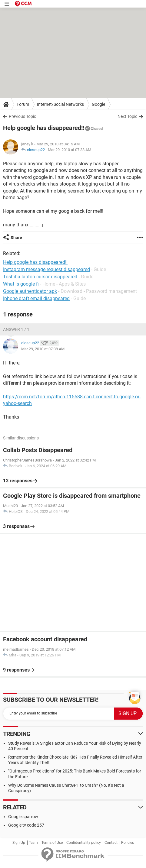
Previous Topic (22, 116)
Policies (128, 843)
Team (33, 843)
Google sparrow (23, 817)
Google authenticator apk (30, 291)
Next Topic (127, 116)
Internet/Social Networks (60, 104)
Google (98, 104)
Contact (111, 843)
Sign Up (19, 843)
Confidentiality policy (84, 843)
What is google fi (21, 284)
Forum (23, 104)
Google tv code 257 (26, 825)
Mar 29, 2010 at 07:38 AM (70, 150)
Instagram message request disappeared (46, 269)
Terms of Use (52, 843)
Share (16, 238)
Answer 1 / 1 (16, 329)
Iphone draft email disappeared (36, 298)
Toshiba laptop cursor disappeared (40, 277)
